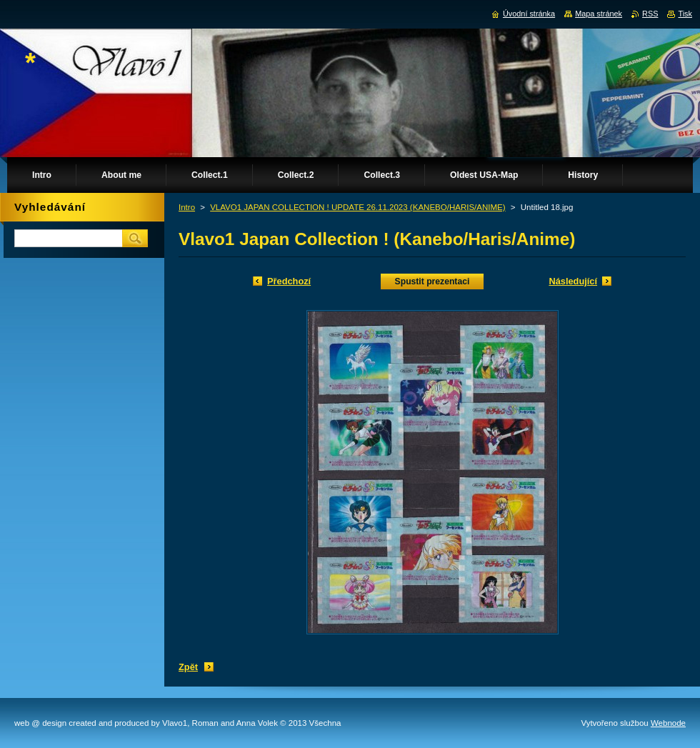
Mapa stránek (599, 14)
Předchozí (289, 281)
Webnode (668, 723)
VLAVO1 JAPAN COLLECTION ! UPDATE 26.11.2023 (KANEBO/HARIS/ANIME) (357, 207)
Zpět (188, 667)
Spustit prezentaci (432, 281)
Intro (187, 207)
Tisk (685, 14)
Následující (573, 281)
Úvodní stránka (529, 14)
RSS (650, 14)
